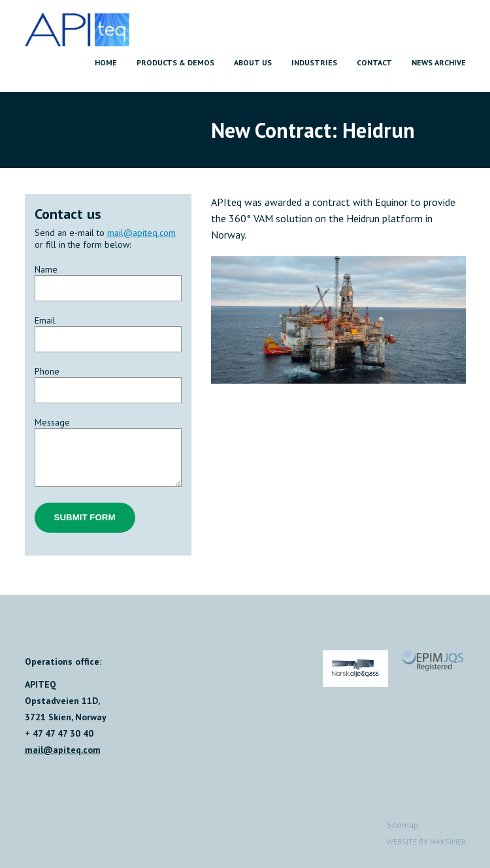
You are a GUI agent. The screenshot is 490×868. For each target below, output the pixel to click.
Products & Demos (175, 62)
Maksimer (448, 842)
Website (402, 842)
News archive (439, 62)
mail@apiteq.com (141, 233)
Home (106, 62)
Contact (374, 62)
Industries (314, 62)
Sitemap (403, 825)
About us (253, 62)
